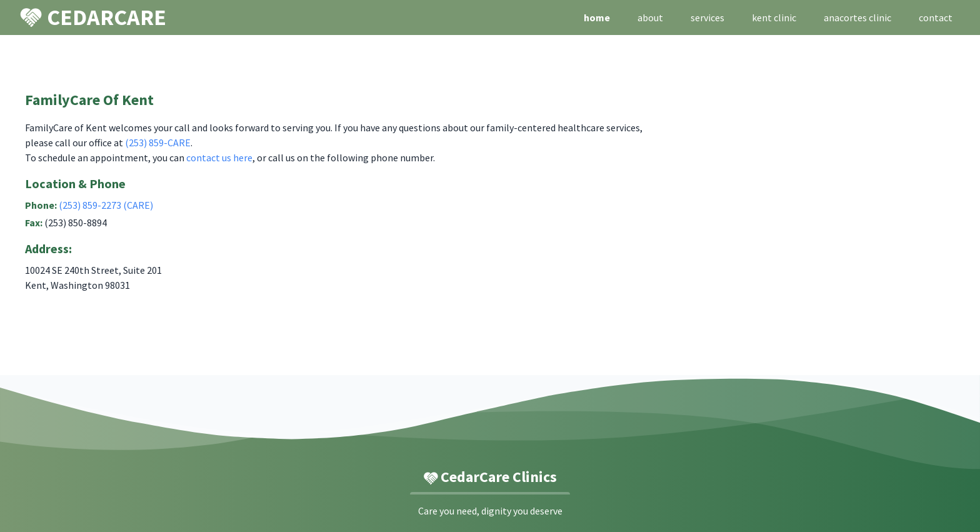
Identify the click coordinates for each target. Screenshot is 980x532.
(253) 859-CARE (158, 143)
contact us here (219, 158)
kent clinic (774, 18)
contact (936, 18)
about (650, 18)
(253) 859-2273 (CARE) (106, 205)
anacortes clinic (857, 18)
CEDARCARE (93, 17)
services (707, 18)
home (597, 18)
